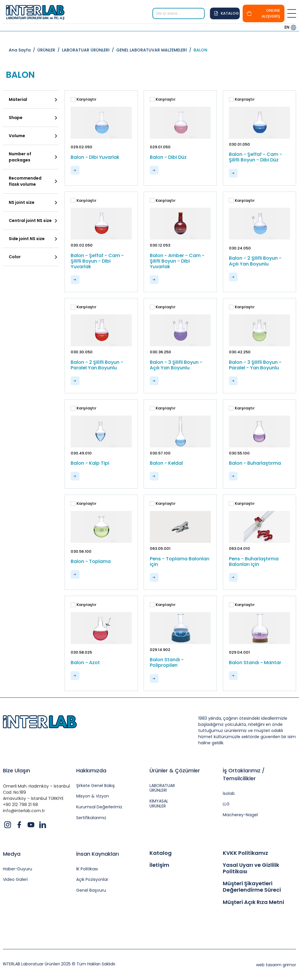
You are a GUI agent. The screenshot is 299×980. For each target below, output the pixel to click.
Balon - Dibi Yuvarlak (95, 157)
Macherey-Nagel (240, 815)
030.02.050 (82, 245)
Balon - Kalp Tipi (90, 463)
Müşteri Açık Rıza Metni (253, 902)
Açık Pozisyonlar (92, 880)
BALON (200, 50)
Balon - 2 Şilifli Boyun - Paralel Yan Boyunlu (97, 365)
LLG (226, 804)
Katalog (161, 853)
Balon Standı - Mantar (255, 663)
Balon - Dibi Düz (168, 157)
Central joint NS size (30, 221)
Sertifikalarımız (91, 818)
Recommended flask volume (25, 181)
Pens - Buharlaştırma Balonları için (254, 562)
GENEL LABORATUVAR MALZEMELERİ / (155, 50)
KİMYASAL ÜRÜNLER (159, 804)
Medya (12, 854)
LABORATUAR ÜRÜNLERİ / (89, 50)
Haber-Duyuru (17, 869)
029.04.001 (239, 652)
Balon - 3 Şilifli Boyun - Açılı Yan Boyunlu (176, 365)
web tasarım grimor (276, 965)
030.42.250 (240, 352)
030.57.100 (160, 453)
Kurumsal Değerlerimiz (99, 807)
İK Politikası (87, 869)
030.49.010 (81, 453)
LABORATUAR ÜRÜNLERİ (162, 788)
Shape (16, 118)
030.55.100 (239, 453)
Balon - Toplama (91, 561)
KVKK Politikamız (245, 853)
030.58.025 (81, 652)
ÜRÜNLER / (50, 50)
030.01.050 (239, 144)
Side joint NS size (27, 239)
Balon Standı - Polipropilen (167, 662)
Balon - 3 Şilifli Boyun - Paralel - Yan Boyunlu (255, 365)
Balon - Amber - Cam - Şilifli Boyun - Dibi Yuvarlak (177, 261)
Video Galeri (15, 880)
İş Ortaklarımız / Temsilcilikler (244, 774)
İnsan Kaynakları (98, 854)
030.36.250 (160, 352)
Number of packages (20, 157)
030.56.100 (81, 551)
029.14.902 (160, 650)
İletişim (159, 865)
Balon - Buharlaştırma (255, 463)
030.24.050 (240, 248)
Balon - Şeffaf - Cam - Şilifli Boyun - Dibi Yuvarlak (97, 261)
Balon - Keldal (166, 463)
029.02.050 (81, 147)
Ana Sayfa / (23, 50)
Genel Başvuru (91, 890)
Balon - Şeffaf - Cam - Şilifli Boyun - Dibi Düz (255, 157)
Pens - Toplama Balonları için (180, 562)
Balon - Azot (85, 663)
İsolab (229, 794)
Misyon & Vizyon (93, 796)
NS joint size (22, 202)
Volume (17, 136)
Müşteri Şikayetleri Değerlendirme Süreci (252, 887)
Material (18, 99)
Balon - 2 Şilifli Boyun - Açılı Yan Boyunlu (255, 261)
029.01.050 (160, 147)
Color (15, 257)
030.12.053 (160, 245)
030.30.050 (82, 352)
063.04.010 (239, 548)
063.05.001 (160, 548)
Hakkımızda (91, 770)
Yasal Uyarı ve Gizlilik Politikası (251, 868)
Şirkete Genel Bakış (95, 786)
